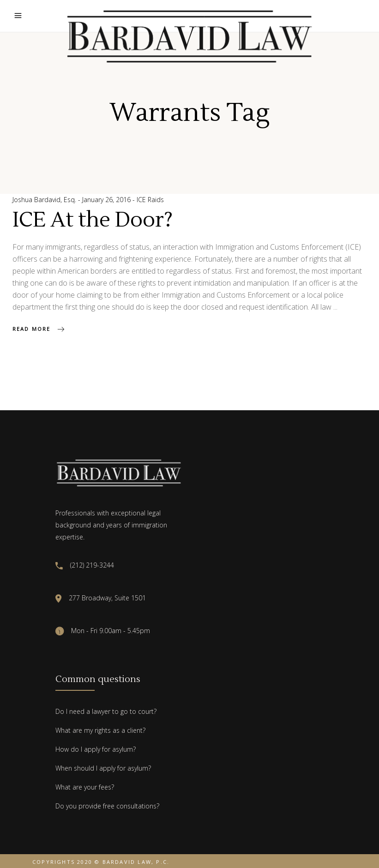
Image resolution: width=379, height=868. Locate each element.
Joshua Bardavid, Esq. (45, 200)
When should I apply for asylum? (103, 768)
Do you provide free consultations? (107, 806)
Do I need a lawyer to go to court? (106, 711)
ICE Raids (150, 200)
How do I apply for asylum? (96, 749)
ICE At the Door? (93, 220)
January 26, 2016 (107, 200)
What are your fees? (85, 787)
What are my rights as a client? (100, 730)
